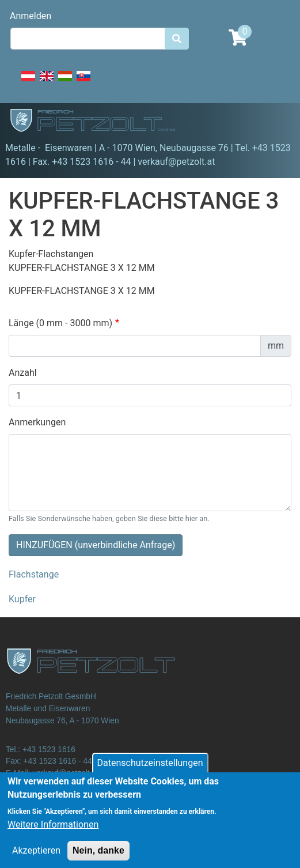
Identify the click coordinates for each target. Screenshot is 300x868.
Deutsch (28, 82)
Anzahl (23, 373)
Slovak (83, 82)
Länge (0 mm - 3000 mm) (60, 323)
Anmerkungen (37, 422)
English (47, 82)
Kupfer (22, 599)
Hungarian (65, 82)
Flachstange (34, 574)
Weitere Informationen (53, 833)
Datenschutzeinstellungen (150, 771)
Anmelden (31, 16)
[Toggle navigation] (275, 122)
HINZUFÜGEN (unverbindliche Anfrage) (96, 545)
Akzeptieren (36, 859)
